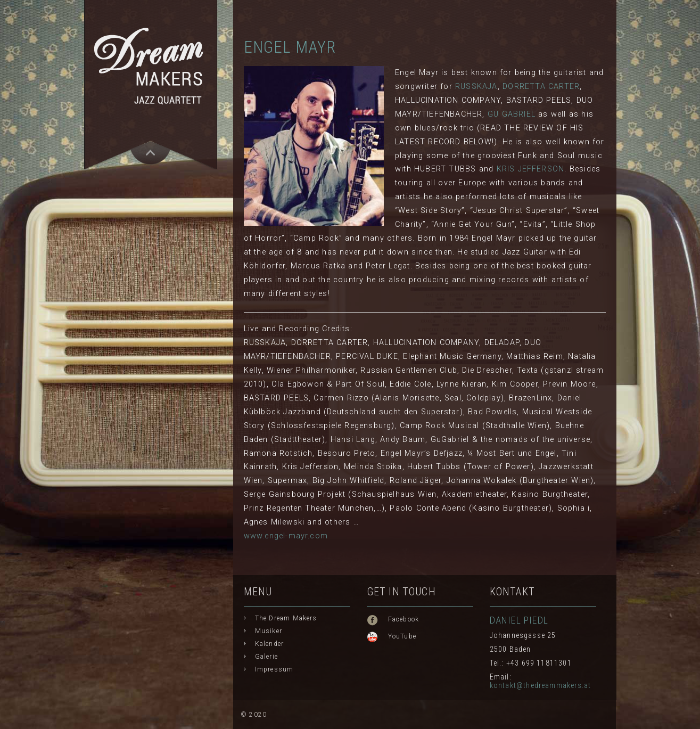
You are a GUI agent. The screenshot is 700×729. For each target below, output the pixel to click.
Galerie (266, 657)
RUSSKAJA (476, 87)
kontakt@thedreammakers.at (541, 685)
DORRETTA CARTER (541, 87)
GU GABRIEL (512, 114)
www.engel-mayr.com (286, 536)
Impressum (274, 669)
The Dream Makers (286, 618)
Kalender (270, 644)
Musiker (269, 631)
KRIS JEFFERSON (531, 169)
